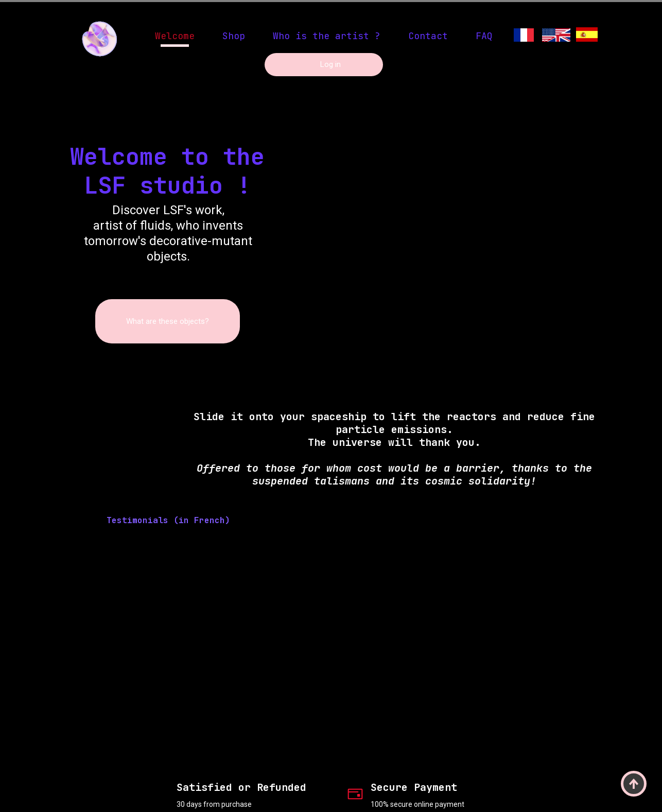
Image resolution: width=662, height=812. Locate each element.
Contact (428, 36)
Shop (234, 36)
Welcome (175, 36)
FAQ (484, 36)
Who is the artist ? (327, 36)
